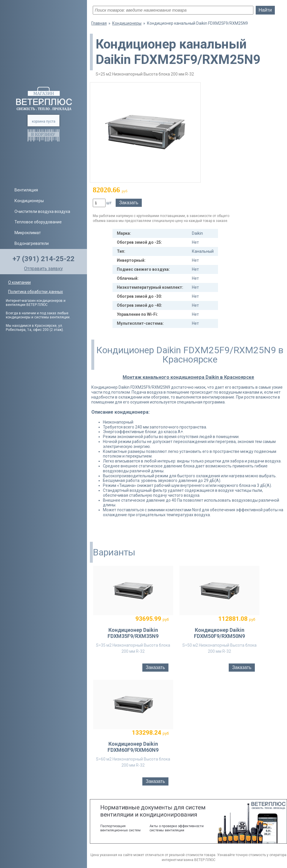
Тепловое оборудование (38, 222)
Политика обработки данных (36, 292)
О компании (19, 282)
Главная (99, 23)
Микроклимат (28, 233)
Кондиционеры (29, 201)
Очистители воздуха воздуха (42, 211)
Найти (265, 10)
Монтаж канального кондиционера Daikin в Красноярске (188, 377)
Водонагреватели (32, 243)
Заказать (129, 203)
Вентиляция (26, 190)
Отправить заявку (43, 269)
